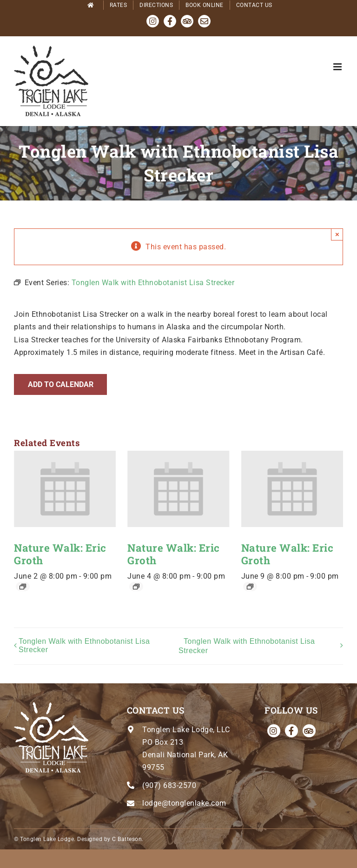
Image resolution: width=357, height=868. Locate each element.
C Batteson (127, 839)
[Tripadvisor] (309, 731)
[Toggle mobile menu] (338, 67)
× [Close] (337, 234)
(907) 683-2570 (169, 785)
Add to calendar (61, 384)
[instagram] (274, 731)
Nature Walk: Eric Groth (60, 554)
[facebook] (291, 731)
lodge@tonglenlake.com (184, 803)
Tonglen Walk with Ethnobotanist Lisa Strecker (84, 645)
